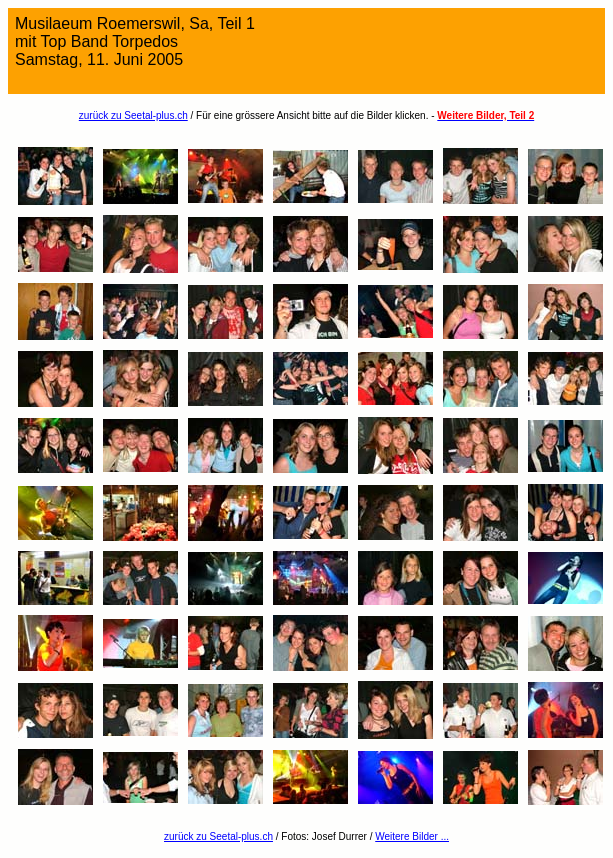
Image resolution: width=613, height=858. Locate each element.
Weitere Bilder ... (412, 836)
